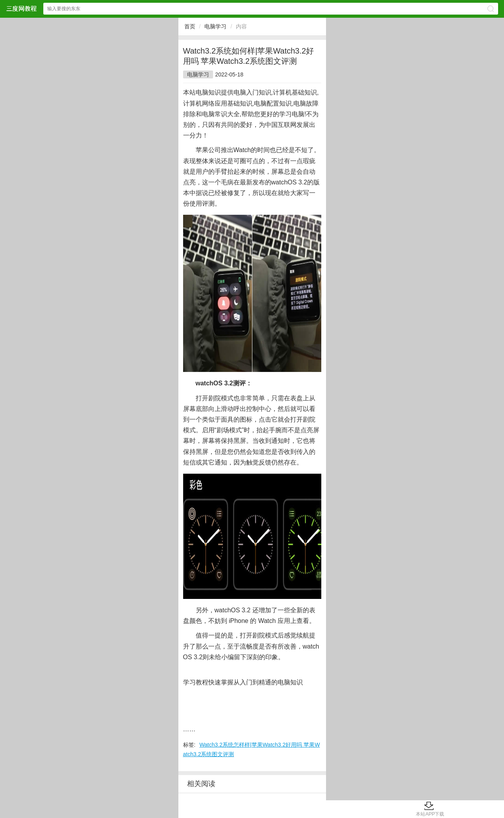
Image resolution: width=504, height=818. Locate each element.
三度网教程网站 (21, 8)
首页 (190, 26)
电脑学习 (215, 26)
